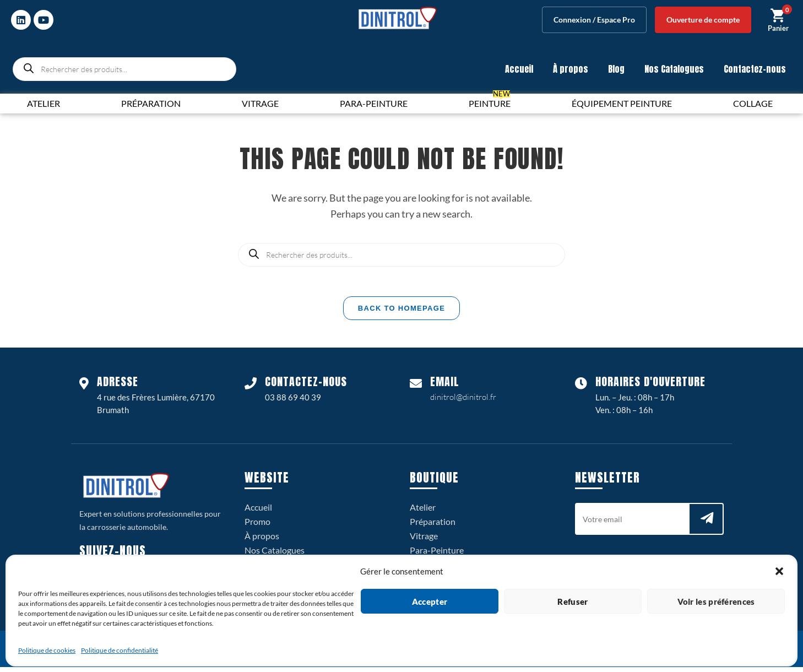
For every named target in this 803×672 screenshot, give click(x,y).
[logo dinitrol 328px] (398, 18)
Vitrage (424, 541)
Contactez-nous (755, 69)
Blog (616, 69)
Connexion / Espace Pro (594, 20)
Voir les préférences (716, 601)
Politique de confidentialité (120, 650)
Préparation (433, 526)
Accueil (519, 69)
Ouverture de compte (703, 20)
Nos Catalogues (674, 69)
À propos (571, 69)
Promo (257, 526)
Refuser (573, 601)
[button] (779, 571)
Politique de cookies (47, 650)
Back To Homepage (401, 313)
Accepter (430, 601)
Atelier (423, 512)
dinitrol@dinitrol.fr (463, 402)
